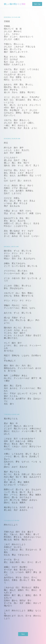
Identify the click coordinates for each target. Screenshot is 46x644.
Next (23, 634)
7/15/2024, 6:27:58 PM (12, 520)
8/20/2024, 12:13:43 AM (12, 17)
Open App (37, 4)
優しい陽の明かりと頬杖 (15, 4)
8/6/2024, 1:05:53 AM (11, 247)
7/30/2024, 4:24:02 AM (12, 414)
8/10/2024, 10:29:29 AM (12, 139)
